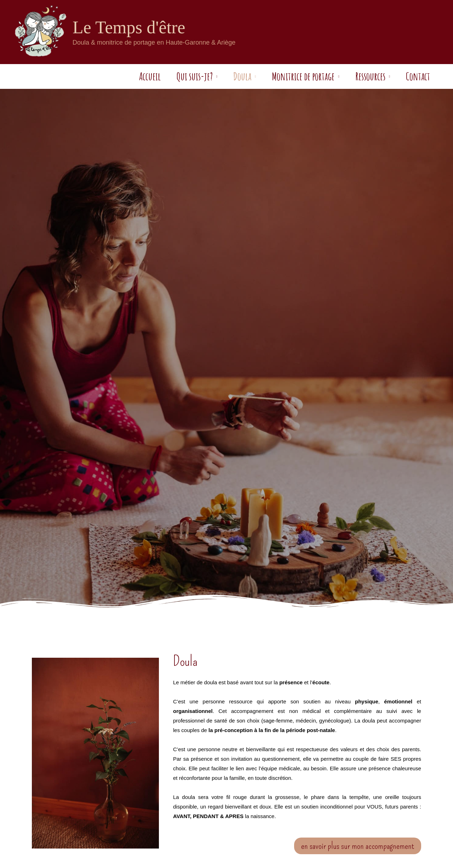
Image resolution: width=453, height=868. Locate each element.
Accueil (118, 76)
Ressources (360, 76)
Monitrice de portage (287, 76)
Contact (413, 76)
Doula (221, 76)
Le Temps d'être (129, 27)
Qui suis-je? (168, 76)
